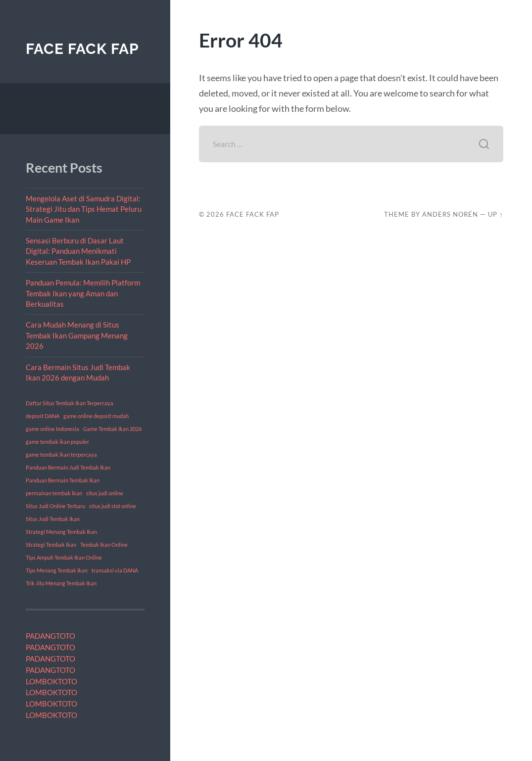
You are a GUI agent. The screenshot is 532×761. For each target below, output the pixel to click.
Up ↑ (495, 214)
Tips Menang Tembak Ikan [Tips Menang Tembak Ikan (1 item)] (57, 570)
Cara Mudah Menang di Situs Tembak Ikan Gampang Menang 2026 (77, 335)
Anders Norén (450, 214)
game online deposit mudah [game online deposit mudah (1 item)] (96, 416)
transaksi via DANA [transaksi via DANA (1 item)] (115, 570)
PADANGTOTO (50, 636)
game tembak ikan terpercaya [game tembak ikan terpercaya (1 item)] (61, 454)
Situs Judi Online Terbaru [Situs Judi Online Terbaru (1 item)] (55, 506)
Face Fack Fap (82, 49)
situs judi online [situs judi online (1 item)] (105, 493)
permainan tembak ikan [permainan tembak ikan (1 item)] (54, 493)
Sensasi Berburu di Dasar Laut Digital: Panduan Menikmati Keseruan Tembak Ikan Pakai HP (78, 251)
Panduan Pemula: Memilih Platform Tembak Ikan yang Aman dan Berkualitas (83, 293)
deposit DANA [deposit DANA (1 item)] (43, 416)
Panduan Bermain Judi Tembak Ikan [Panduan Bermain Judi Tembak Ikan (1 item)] (68, 467)
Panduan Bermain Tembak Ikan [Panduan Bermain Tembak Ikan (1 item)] (63, 480)
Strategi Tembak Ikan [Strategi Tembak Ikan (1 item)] (51, 545)
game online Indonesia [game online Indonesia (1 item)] (52, 429)
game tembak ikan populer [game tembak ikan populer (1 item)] (57, 442)
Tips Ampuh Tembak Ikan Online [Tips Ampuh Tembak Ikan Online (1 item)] (64, 557)
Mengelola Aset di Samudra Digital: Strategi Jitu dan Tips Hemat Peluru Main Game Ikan (84, 209)
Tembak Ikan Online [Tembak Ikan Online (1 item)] (104, 545)
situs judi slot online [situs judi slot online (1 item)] (113, 506)
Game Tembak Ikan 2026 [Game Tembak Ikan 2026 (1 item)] (112, 429)
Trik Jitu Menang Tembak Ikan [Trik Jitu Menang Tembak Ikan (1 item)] (61, 583)
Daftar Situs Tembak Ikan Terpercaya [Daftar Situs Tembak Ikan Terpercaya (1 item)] (70, 403)
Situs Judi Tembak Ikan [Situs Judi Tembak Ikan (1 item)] (53, 519)
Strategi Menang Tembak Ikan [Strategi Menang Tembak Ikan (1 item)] (61, 532)
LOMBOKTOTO (51, 681)
